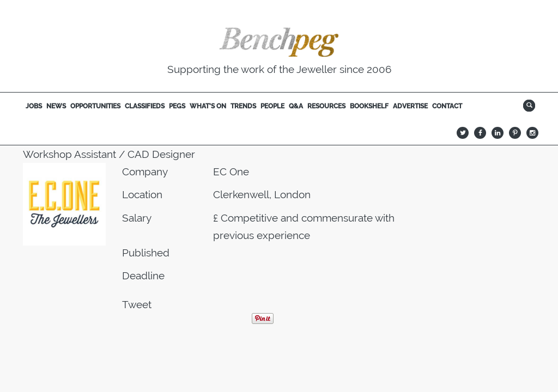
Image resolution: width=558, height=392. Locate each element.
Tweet (137, 304)
